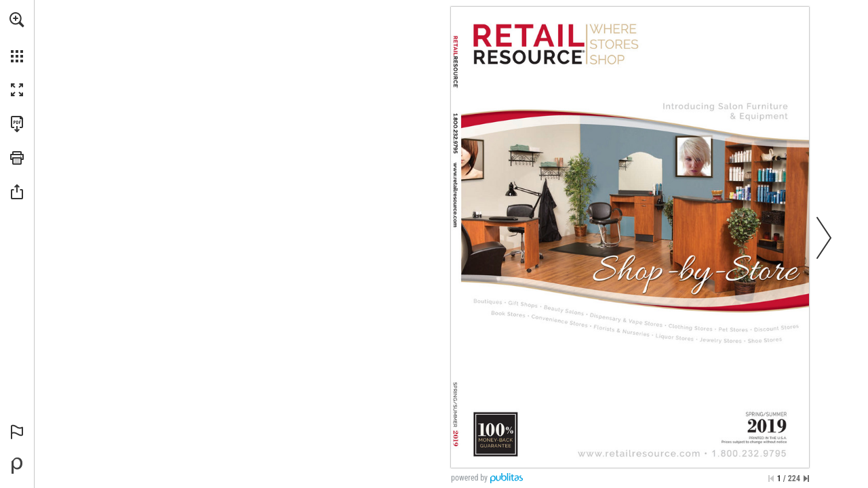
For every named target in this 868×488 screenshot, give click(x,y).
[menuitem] (17, 37)
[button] (17, 20)
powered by (469, 478)
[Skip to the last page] (806, 479)
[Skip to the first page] (771, 479)
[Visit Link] (455, 195)
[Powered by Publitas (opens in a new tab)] (17, 466)
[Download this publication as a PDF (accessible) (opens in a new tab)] (17, 124)
